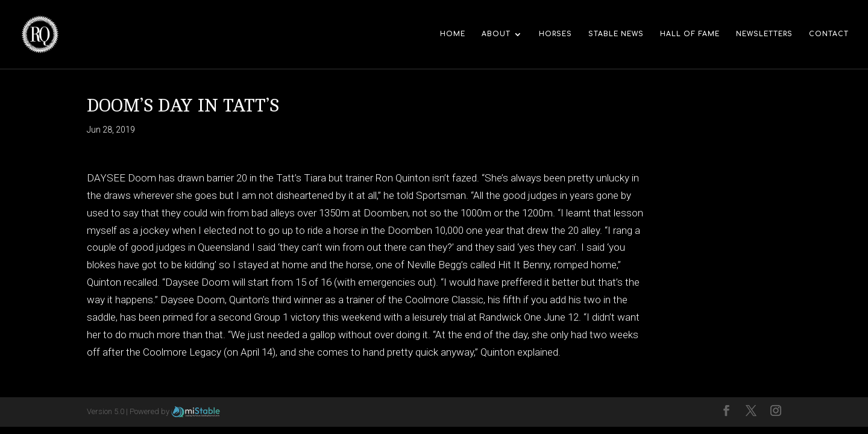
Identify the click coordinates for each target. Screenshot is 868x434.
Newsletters (764, 34)
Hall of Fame (690, 34)
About (496, 34)
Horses (555, 34)
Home (453, 34)
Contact (829, 34)
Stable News (616, 34)
